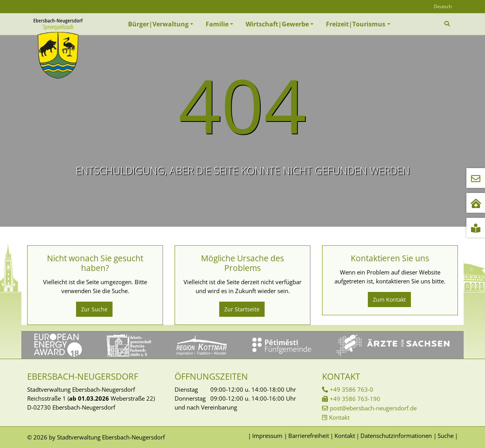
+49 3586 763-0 (352, 389)
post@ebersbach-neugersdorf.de (373, 408)
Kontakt (339, 417)
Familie (217, 24)
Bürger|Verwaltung (158, 24)
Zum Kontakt (389, 300)
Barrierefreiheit (309, 436)
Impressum (267, 436)
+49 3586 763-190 (355, 399)
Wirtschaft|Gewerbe (277, 24)
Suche (446, 436)
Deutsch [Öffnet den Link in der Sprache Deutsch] (443, 6)
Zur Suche (94, 309)
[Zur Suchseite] (448, 24)
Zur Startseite (242, 309)
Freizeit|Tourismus (356, 24)
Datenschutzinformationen (396, 436)
